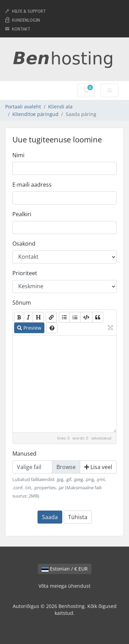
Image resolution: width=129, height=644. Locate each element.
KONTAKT (21, 29)
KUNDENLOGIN (26, 20)
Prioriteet (25, 273)
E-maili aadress (32, 185)
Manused (24, 454)
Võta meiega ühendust (64, 586)
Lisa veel (98, 467)
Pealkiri (22, 214)
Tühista (78, 517)
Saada (50, 517)
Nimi (18, 155)
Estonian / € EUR (65, 569)
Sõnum (22, 303)
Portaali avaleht (23, 107)
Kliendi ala (60, 107)
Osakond (24, 244)
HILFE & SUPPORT (29, 11)
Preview (29, 328)
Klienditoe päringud (35, 114)
